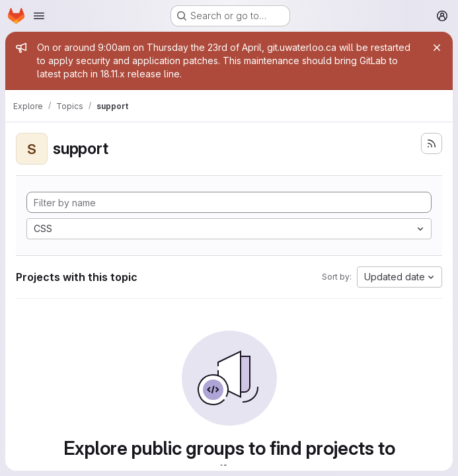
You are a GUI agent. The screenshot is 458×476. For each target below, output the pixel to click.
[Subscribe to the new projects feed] (432, 143)
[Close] (437, 48)
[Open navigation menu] (39, 16)
